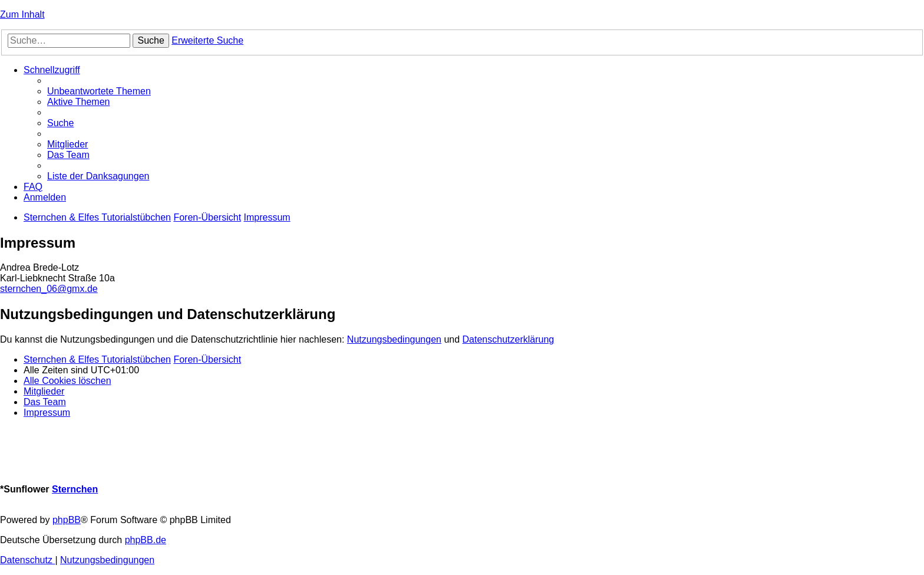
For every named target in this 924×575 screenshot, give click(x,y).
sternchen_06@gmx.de (49, 289)
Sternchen (75, 489)
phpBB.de (146, 540)
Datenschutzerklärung (509, 339)
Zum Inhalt (22, 14)
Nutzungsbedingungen (394, 339)
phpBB (67, 520)
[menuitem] (99, 91)
